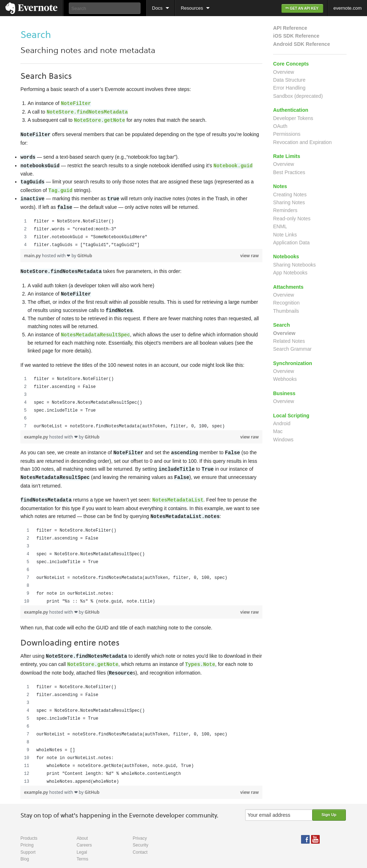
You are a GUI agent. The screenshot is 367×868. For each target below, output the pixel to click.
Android (282, 423)
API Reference (290, 28)
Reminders (285, 210)
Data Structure (289, 80)
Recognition (286, 303)
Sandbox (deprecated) (298, 96)
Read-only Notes (292, 219)
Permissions (287, 134)
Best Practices (289, 172)
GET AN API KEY (302, 8)
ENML (280, 226)
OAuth (280, 126)
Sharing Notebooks (294, 265)
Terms (83, 851)
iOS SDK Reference (296, 36)
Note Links (285, 235)
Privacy (140, 830)
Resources (192, 8)
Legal (82, 844)
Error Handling (289, 88)
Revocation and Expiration (302, 142)
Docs (157, 8)
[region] (141, 230)
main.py (33, 252)
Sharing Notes (289, 202)
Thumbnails (286, 311)
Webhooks (285, 379)
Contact (140, 844)
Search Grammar (292, 349)
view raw (249, 252)
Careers (84, 837)
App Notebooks (290, 273)
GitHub (85, 252)
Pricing (27, 837)
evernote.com (347, 8)
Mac (278, 431)
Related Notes (289, 341)
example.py (37, 432)
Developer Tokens (293, 118)
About (82, 830)
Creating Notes (290, 195)
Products (29, 830)
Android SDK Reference (302, 44)
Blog (25, 851)
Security (140, 837)
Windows (283, 440)
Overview (283, 72)
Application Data (291, 243)
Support (28, 844)
